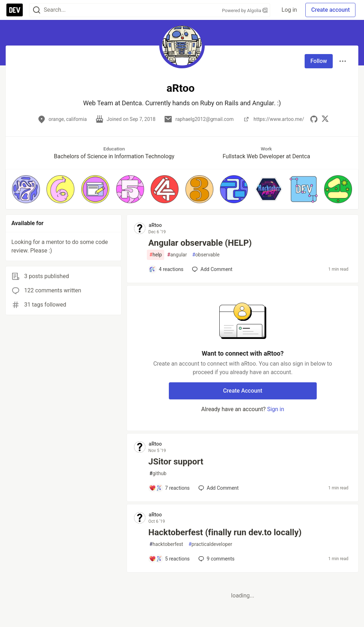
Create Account (243, 391)
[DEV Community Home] (15, 10)
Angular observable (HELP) (200, 243)
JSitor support (176, 462)
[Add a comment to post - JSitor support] (169, 488)
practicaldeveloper (210, 544)
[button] (26, 189)
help (156, 255)
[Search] (37, 10)
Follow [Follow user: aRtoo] (319, 61)
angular (177, 255)
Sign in (275, 409)
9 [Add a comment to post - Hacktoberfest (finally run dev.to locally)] (216, 559)
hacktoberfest (166, 544)
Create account (330, 10)
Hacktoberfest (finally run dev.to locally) (225, 532)
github (158, 474)
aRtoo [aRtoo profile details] (155, 225)
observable (206, 255)
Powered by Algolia (245, 10)
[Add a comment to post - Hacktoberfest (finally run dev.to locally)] (169, 559)
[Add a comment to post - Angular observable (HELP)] (166, 269)
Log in (289, 10)
